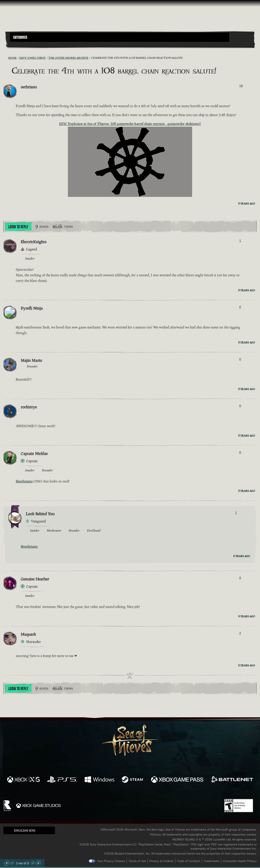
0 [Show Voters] (240, 307)
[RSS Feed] (6, 58)
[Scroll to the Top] (7, 863)
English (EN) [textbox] (25, 830)
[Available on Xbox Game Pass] (177, 780)
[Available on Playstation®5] (62, 780)
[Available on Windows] (99, 780)
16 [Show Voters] (241, 86)
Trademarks (212, 861)
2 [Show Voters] (240, 633)
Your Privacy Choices (111, 861)
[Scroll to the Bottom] (38, 863)
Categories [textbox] (20, 37)
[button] (120, 37)
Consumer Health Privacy (240, 861)
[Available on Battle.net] (232, 780)
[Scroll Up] (12, 863)
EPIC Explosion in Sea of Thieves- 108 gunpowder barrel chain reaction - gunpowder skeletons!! (130, 124)
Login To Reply (18, 227)
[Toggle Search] (19, 44)
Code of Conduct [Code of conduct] (189, 861)
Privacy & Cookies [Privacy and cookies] (161, 861)
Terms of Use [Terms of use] (137, 861)
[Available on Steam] (133, 780)
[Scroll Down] (33, 863)
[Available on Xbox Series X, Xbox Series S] (23, 780)
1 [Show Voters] (240, 241)
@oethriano (24, 481)
